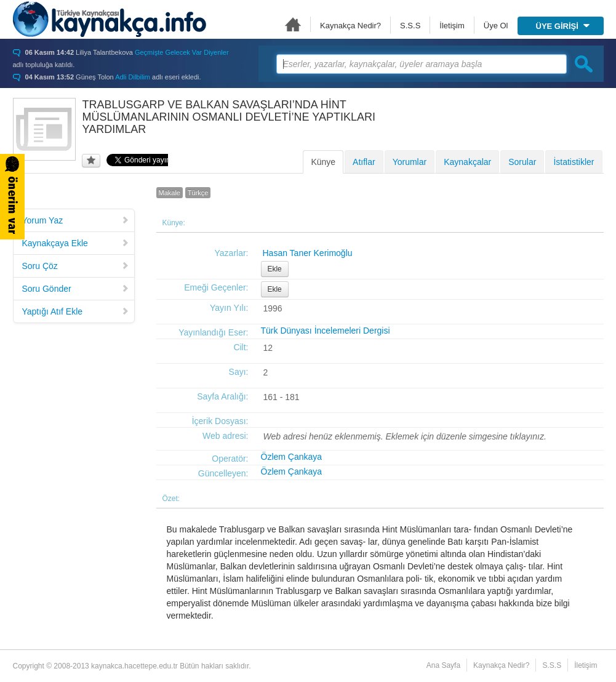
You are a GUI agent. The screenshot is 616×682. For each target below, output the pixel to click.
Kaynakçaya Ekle (76, 243)
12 (268, 348)
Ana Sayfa (293, 24)
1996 (273, 308)
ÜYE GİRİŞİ (563, 26)
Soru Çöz (76, 266)
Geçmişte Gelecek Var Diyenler (182, 52)
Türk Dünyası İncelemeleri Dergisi (326, 331)
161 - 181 (282, 397)
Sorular (522, 162)
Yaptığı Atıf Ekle (76, 311)
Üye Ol (496, 26)
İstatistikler (574, 162)
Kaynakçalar (467, 162)
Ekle (275, 269)
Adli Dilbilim (133, 77)
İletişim (452, 26)
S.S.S (410, 26)
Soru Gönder (76, 289)
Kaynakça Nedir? (350, 26)
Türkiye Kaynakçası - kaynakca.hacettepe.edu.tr (110, 19)
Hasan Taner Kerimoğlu (308, 253)
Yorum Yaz (76, 220)
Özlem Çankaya (292, 457)
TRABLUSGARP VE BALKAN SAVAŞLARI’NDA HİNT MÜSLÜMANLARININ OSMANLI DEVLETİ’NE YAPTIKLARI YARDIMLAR (229, 117)
